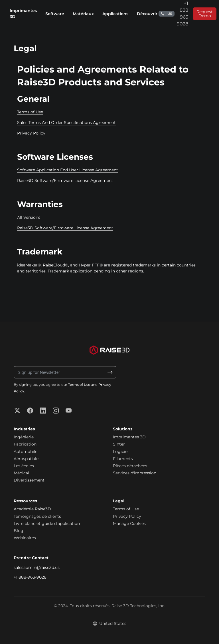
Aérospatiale (26, 459)
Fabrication (25, 444)
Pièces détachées (130, 466)
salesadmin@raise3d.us (37, 567)
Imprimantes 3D (129, 437)
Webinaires (25, 538)
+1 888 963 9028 (173, 14)
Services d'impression (135, 473)
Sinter (119, 444)
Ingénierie (24, 437)
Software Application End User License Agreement (68, 170)
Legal (119, 501)
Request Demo (205, 14)
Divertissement (29, 480)
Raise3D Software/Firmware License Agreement (65, 180)
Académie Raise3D (32, 509)
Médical (21, 473)
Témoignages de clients (37, 516)
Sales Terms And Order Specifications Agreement (66, 123)
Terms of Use (30, 112)
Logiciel (121, 452)
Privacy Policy (31, 133)
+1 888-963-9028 (30, 577)
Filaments (123, 459)
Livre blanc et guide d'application (47, 523)
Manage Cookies (129, 523)
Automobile (26, 452)
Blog (19, 531)
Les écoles (24, 466)
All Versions (29, 217)
